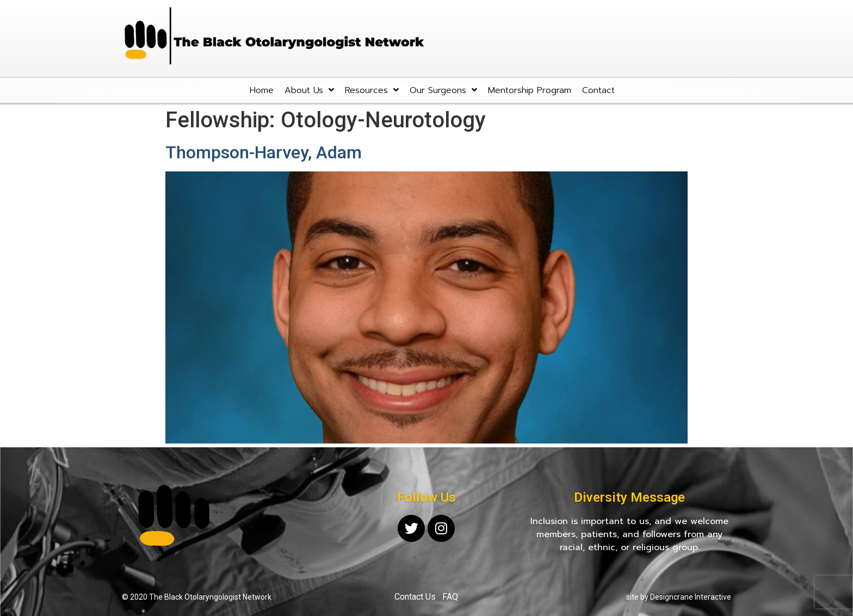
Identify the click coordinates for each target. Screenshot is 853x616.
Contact (598, 90)
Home (262, 90)
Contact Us (415, 597)
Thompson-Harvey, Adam (264, 152)
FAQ (450, 597)
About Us (309, 90)
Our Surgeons (443, 90)
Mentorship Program (530, 90)
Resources (372, 90)
